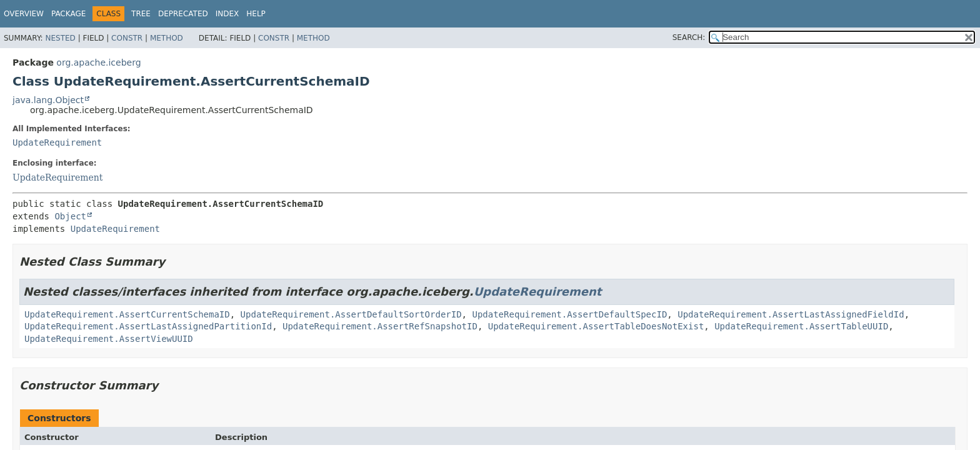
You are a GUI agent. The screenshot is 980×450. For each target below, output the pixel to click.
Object (70, 216)
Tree (141, 14)
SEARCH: (689, 37)
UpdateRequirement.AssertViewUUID (109, 339)
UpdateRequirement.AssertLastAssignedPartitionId (148, 326)
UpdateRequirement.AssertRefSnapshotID (380, 326)
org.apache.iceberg (98, 62)
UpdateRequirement (57, 142)
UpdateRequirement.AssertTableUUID (801, 326)
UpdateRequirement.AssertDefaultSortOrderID (351, 314)
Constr (127, 38)
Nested (60, 38)
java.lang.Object (48, 100)
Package (68, 14)
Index (227, 14)
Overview (24, 14)
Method (167, 38)
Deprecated (183, 14)
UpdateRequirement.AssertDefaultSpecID (569, 314)
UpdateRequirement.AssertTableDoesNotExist (596, 326)
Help (256, 14)
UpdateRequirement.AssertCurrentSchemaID (127, 314)
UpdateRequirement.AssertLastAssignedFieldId (791, 314)
